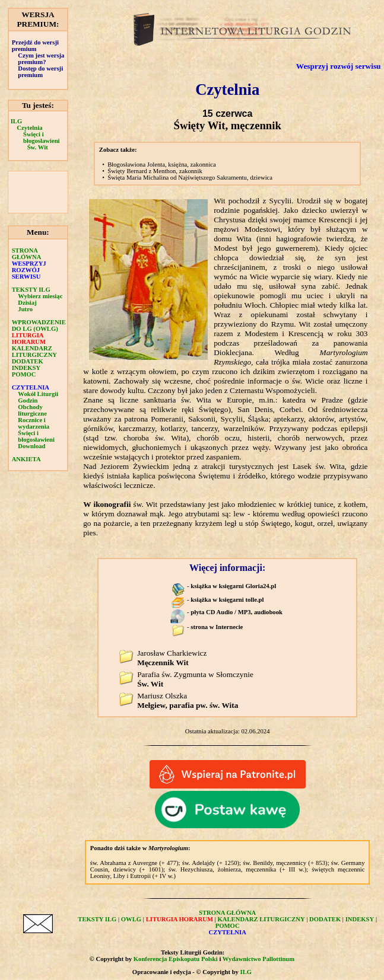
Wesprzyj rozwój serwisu (339, 66)
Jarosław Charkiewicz (172, 658)
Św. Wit (38, 147)
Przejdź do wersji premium (35, 46)
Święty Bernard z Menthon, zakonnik (155, 171)
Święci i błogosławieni (42, 138)
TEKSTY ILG (31, 290)
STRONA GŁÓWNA (27, 254)
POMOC (24, 374)
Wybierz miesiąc (40, 296)
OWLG (131, 919)
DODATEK (28, 361)
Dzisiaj (27, 303)
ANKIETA (26, 459)
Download (31, 446)
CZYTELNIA (31, 387)
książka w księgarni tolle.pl (227, 600)
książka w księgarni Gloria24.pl (233, 586)
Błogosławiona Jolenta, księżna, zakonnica (162, 165)
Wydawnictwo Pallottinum (258, 959)
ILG (17, 121)
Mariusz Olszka (188, 700)
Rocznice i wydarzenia (34, 423)
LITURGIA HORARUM (29, 339)
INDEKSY (26, 368)
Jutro (25, 309)
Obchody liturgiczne (32, 410)
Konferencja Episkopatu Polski (176, 959)
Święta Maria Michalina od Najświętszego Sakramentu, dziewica (190, 178)
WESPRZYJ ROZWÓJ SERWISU (29, 270)
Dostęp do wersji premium (40, 72)
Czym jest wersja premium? (41, 59)
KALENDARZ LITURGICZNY (34, 352)
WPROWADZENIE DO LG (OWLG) (39, 325)
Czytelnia (29, 128)
